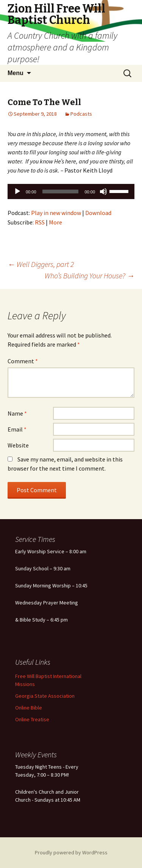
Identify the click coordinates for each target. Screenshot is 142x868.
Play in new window (56, 213)
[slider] (61, 191)
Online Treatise (32, 719)
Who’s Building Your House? (90, 275)
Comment (23, 361)
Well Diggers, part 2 (41, 264)
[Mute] (103, 191)
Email (17, 429)
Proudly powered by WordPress (71, 852)
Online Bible (29, 708)
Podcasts (81, 114)
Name (17, 413)
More (55, 222)
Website (18, 445)
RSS (40, 222)
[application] (71, 191)
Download (98, 213)
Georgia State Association (45, 696)
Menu (16, 73)
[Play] (17, 191)
